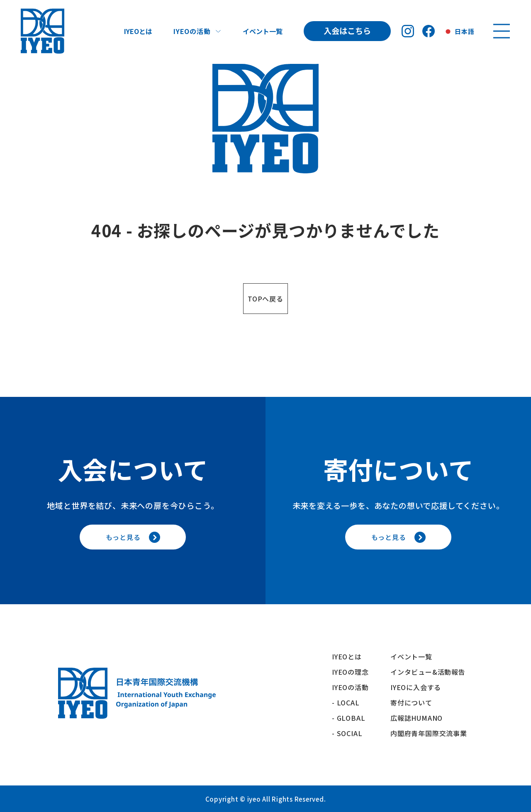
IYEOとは (138, 31)
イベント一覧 (263, 31)
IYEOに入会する (419, 687)
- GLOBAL (348, 718)
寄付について (415, 703)
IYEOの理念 (350, 672)
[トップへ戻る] (43, 31)
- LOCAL (346, 703)
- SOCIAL (347, 733)
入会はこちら (347, 31)
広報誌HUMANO (417, 718)
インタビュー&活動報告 (428, 672)
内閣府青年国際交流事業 (429, 733)
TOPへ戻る (265, 299)
